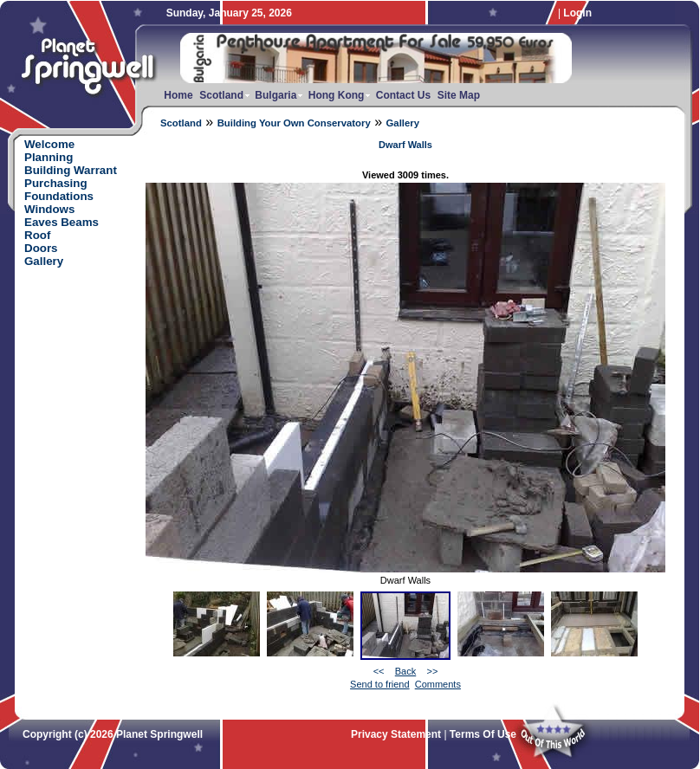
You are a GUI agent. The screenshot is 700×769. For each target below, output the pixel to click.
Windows (49, 209)
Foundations (59, 196)
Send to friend (380, 684)
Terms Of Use (483, 734)
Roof (37, 235)
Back (405, 671)
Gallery (403, 123)
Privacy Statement (396, 734)
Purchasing (56, 183)
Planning (49, 157)
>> (432, 671)
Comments (438, 684)
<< (379, 671)
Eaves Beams (62, 222)
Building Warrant (71, 170)
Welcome (49, 144)
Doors (41, 248)
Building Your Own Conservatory (294, 123)
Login (577, 13)
